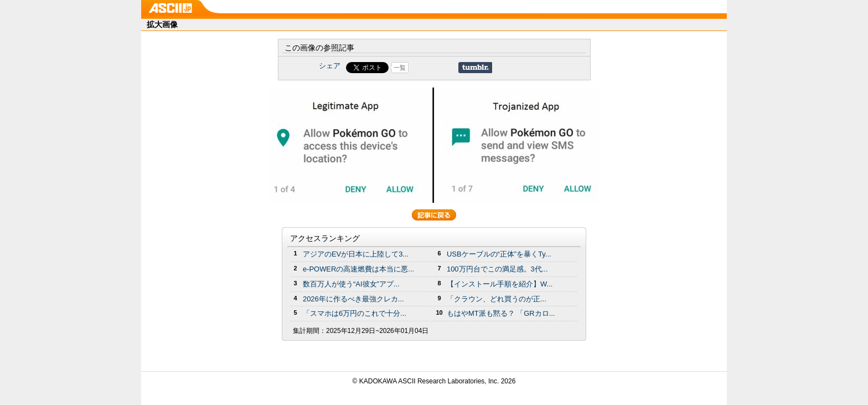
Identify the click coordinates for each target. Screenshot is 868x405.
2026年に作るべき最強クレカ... (353, 299)
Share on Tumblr (475, 68)
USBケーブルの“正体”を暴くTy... (499, 254)
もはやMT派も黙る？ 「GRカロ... (501, 313)
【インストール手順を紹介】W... (500, 284)
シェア (330, 66)
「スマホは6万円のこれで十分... (355, 313)
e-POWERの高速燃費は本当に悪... (358, 269)
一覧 (400, 68)
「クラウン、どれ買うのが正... (497, 299)
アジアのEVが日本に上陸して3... (356, 254)
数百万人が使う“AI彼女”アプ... (351, 284)
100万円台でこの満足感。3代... (497, 269)
